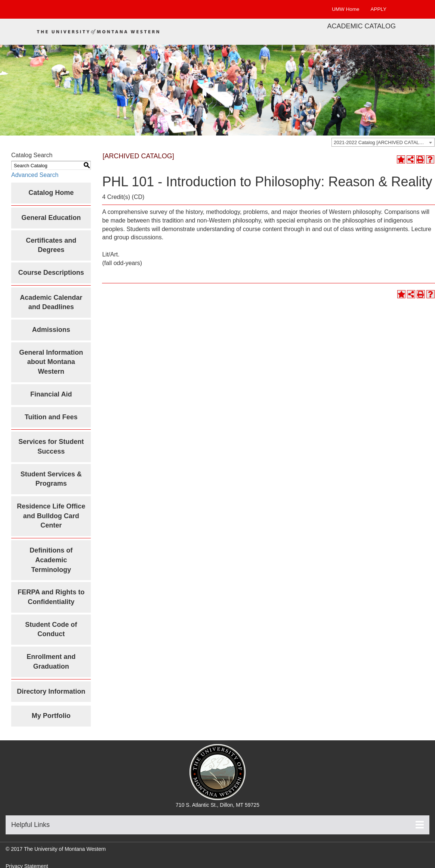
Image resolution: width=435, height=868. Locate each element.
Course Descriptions (51, 273)
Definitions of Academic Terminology (51, 560)
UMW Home (346, 9)
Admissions (51, 330)
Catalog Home (51, 193)
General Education (51, 218)
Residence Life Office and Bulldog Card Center (51, 516)
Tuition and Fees (51, 417)
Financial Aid (51, 394)
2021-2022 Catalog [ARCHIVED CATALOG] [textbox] (381, 142)
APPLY (378, 9)
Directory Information (51, 691)
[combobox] (383, 142)
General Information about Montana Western (51, 362)
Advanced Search (35, 175)
